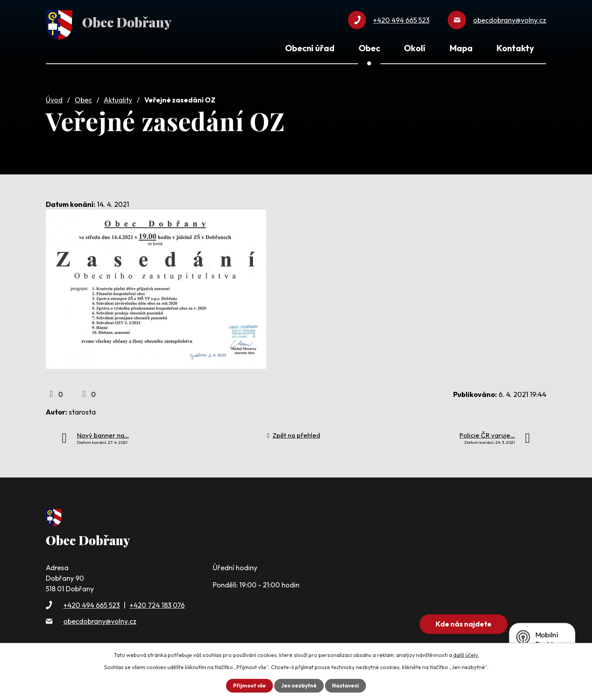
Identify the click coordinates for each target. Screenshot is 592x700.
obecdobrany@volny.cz (100, 620)
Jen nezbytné (299, 686)
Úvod (54, 99)
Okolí (415, 48)
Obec (83, 99)
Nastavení (346, 686)
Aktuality (118, 99)
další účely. (466, 655)
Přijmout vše (248, 686)
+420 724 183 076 (157, 604)
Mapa (461, 48)
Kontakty (515, 48)
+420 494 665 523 (91, 604)
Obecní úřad (310, 48)
